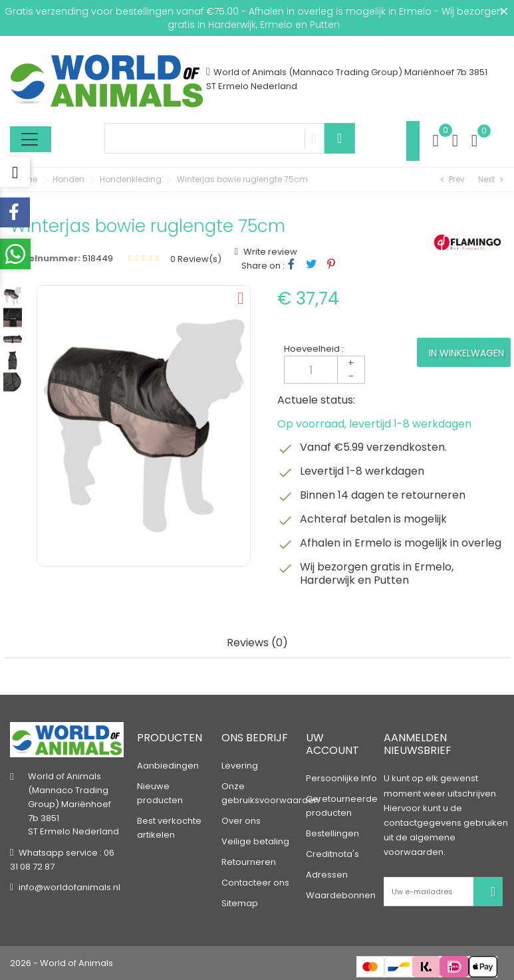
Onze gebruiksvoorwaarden (270, 793)
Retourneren (249, 862)
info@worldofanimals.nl (69, 887)
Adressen (327, 875)
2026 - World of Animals (62, 963)
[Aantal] (324, 370)
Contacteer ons (255, 883)
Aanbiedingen (168, 766)
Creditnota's (332, 854)
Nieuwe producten (160, 793)
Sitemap (240, 903)
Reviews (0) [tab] (257, 643)
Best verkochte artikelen (169, 828)
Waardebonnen (341, 895)
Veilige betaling (255, 841)
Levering (240, 766)
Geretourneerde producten (342, 806)
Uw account (332, 744)
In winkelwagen (466, 353)
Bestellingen (332, 833)
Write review (269, 252)
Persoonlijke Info (341, 778)
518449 (98, 258)
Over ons (241, 821)
